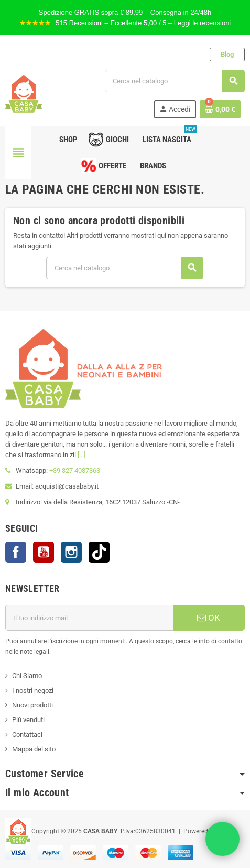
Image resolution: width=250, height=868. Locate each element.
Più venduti (28, 720)
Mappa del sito (34, 749)
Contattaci (27, 734)
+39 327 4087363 (75, 470)
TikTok (99, 552)
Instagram (71, 552)
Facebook (16, 552)
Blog (227, 54)
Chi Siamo (27, 676)
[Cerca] (175, 81)
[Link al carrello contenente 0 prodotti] (220, 109)
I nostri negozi (33, 690)
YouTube (44, 552)
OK (209, 618)
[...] (81, 455)
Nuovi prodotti (32, 705)
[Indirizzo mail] (89, 618)
